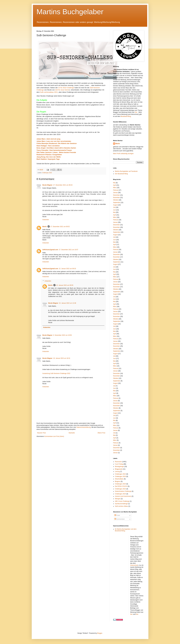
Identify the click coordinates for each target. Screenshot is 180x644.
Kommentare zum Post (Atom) (54, 436)
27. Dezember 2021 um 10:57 (68, 250)
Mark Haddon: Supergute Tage (48, 159)
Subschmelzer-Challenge (123, 491)
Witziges (118, 499)
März (115, 188)
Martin (45, 227)
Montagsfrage (119, 467)
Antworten (46, 220)
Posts (117, 515)
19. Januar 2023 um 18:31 (62, 358)
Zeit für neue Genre (62, 90)
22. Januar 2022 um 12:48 (67, 303)
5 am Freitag (119, 464)
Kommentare (120, 519)
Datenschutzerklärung (84, 427)
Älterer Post (101, 433)
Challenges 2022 (47, 173)
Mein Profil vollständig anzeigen (123, 154)
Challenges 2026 (120, 476)
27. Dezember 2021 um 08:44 (63, 185)
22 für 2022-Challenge (66, 88)
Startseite (72, 433)
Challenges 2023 (120, 489)
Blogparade (119, 469)
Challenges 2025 (120, 484)
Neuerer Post (42, 433)
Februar (116, 190)
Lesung (117, 471)
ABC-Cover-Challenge (122, 501)
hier (136, 112)
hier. (137, 614)
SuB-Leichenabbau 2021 (49, 92)
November (116, 198)
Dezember (116, 195)
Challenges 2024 (120, 494)
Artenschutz (134, 565)
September (117, 203)
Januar (115, 193)
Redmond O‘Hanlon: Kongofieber (49, 155)
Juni (114, 210)
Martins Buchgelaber (70, 12)
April (115, 185)
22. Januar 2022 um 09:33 (67, 269)
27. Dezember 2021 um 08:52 (60, 227)
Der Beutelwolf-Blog (121, 174)
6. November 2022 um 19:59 (62, 335)
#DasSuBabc (119, 479)
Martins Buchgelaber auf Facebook (126, 171)
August (115, 205)
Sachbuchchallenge (121, 504)
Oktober (116, 200)
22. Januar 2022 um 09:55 (65, 285)
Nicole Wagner (47, 185)
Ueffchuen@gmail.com (50, 250)
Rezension (118, 462)
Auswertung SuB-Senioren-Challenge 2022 (56, 373)
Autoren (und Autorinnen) (123, 496)
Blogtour (118, 481)
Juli (114, 207)
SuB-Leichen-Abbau (121, 506)
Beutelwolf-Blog (126, 116)
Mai (114, 183)
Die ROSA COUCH (121, 486)
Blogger (100, 633)
